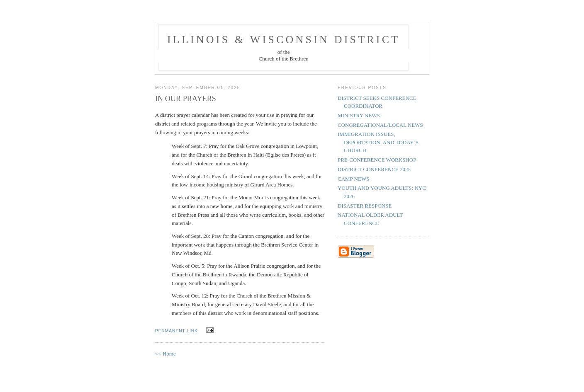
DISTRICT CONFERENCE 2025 (374, 169)
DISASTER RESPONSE (365, 206)
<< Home (165, 354)
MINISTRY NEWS (359, 115)
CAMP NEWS (353, 179)
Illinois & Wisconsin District (283, 40)
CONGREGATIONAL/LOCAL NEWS (380, 125)
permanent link (176, 331)
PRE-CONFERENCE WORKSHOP (377, 160)
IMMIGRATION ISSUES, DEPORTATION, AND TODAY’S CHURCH (378, 142)
